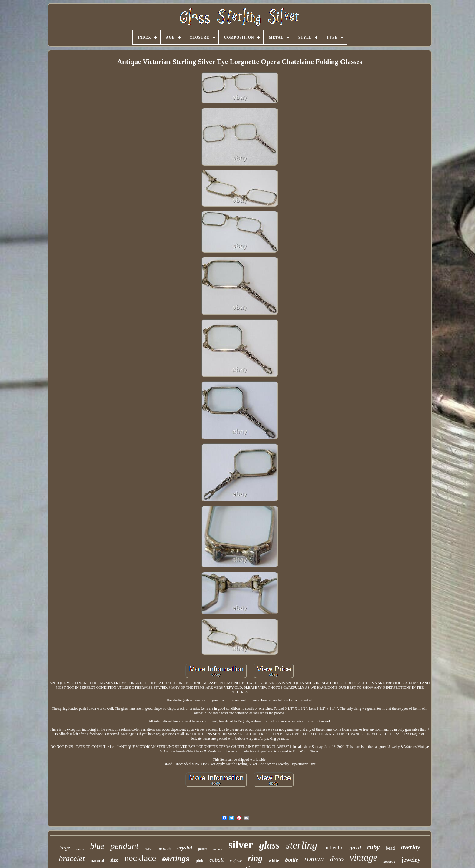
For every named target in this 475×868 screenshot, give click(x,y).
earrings (176, 859)
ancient (218, 849)
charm (80, 849)
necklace (140, 858)
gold (355, 848)
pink (199, 861)
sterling (301, 845)
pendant (124, 846)
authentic (333, 848)
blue (97, 846)
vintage (363, 858)
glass (270, 845)
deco (337, 859)
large (65, 848)
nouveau (389, 861)
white (274, 860)
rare (148, 848)
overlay (410, 847)
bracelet (72, 858)
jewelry (411, 860)
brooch (164, 848)
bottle (292, 860)
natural (97, 861)
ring (255, 858)
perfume (236, 861)
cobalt (217, 860)
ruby (374, 847)
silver (241, 845)
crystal (185, 848)
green (202, 849)
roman (314, 859)
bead (390, 848)
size (114, 860)
